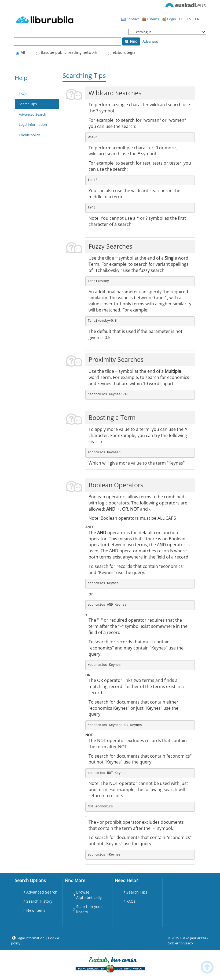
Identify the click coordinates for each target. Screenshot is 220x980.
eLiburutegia (124, 52)
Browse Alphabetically (89, 895)
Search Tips (28, 104)
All (23, 52)
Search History (39, 901)
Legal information (33, 124)
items (151, 19)
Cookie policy (29, 135)
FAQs (23, 94)
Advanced (150, 41)
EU (181, 19)
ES (190, 19)
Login (169, 19)
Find (131, 41)
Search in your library (89, 909)
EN (197, 19)
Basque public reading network (69, 52)
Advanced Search (32, 114)
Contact (130, 19)
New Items (36, 910)
